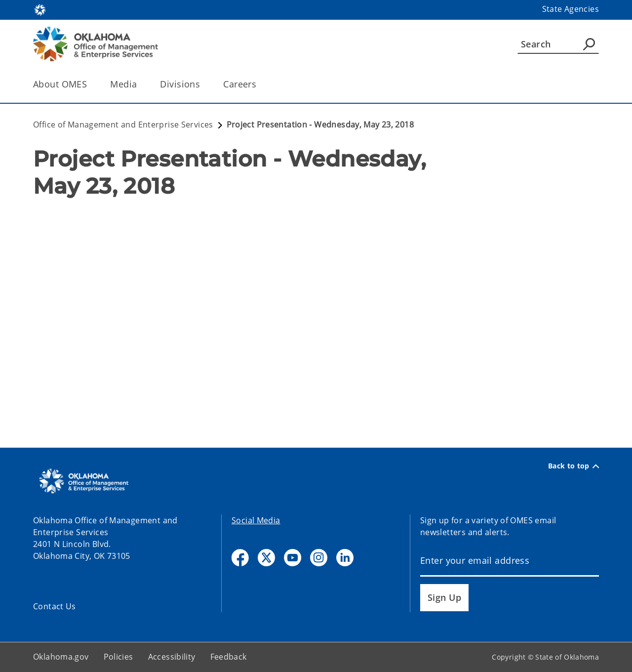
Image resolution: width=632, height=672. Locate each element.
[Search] (558, 44)
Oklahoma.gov (61, 657)
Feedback (229, 657)
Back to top (573, 466)
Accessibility (172, 657)
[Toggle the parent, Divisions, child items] (203, 84)
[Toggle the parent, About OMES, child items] (90, 84)
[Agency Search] (589, 44)
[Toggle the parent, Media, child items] (140, 84)
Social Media (256, 520)
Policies (118, 657)
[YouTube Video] (316, 303)
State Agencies (571, 9)
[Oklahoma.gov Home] (40, 9)
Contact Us (55, 606)
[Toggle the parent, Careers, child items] (259, 84)
